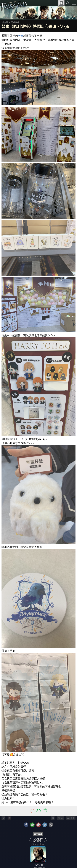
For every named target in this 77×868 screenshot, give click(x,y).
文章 (21, 36)
